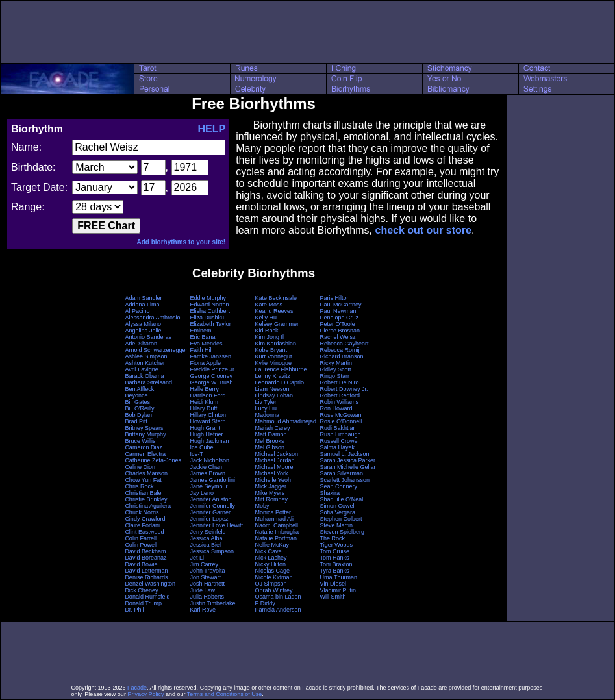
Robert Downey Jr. (344, 389)
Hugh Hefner (206, 434)
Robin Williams (340, 402)
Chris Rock (139, 486)
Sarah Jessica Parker (348, 460)
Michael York (272, 473)
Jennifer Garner (210, 512)
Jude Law (202, 590)
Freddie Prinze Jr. (213, 369)
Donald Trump (143, 603)
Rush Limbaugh (341, 434)
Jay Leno (202, 493)
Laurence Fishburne (281, 369)
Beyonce (136, 395)
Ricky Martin (336, 363)
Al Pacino (137, 311)
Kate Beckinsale (276, 298)
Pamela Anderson (278, 610)
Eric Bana (202, 337)
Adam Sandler (143, 298)
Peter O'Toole (338, 324)
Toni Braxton (336, 564)
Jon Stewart (205, 577)
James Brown (207, 473)
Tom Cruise (335, 551)
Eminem (200, 331)
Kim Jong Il (270, 337)
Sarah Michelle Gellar (348, 467)
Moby (262, 506)
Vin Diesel (333, 584)
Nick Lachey (271, 558)
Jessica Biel (205, 545)
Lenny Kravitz (273, 376)
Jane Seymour (208, 486)
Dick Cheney (141, 590)
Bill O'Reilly (139, 408)
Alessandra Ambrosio (152, 318)
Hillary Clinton (208, 415)
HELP (211, 129)
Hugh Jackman (209, 441)
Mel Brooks (270, 441)
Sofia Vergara (338, 512)
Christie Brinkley (146, 499)
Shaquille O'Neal (342, 499)
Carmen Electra (145, 454)
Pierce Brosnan (340, 331)
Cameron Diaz (144, 447)
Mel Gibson (270, 447)
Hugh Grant (205, 428)
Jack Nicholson (209, 460)
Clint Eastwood (144, 532)
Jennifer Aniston (210, 499)
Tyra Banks (335, 571)
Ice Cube (201, 447)
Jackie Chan (206, 467)
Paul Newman (338, 311)
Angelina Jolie (143, 331)
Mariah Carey (273, 428)
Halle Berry (204, 389)
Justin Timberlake (212, 603)
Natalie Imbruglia (277, 532)
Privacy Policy (145, 694)
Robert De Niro (340, 382)
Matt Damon (271, 434)
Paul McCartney (341, 305)
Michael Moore (274, 467)
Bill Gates (137, 402)
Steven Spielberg (343, 532)
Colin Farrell (141, 538)
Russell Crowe (339, 441)
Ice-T (196, 454)
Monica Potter (273, 512)
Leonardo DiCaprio (280, 382)
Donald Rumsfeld (147, 597)
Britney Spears (144, 428)
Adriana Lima (142, 305)
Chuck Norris (142, 512)
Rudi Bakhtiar (338, 428)
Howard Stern (207, 421)
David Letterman (146, 571)
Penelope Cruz (340, 318)
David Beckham (145, 551)
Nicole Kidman (274, 577)
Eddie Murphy (208, 298)
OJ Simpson (271, 584)
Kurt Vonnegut (274, 356)
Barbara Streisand (148, 382)
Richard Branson (342, 356)
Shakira (330, 493)
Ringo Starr (335, 376)
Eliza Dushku (207, 318)
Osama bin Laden (278, 597)
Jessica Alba (206, 538)
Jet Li (197, 558)
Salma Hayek (338, 447)
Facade (137, 688)
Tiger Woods (337, 545)
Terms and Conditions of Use (225, 694)
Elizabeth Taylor (210, 324)
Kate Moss (269, 305)
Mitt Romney (272, 499)
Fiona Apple (205, 363)
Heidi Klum (204, 402)
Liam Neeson (272, 389)
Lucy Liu (266, 408)
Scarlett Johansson (345, 480)
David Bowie (141, 564)
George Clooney (211, 376)
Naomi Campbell (277, 525)
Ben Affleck (139, 389)
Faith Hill (201, 350)
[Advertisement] (308, 32)
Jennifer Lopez (209, 519)
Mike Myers (270, 493)
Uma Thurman (339, 577)
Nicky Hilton (271, 564)
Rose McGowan (341, 415)
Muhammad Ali (275, 519)
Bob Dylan (138, 415)
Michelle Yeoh (273, 480)
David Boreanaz (145, 558)
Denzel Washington (150, 584)
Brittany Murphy (145, 434)
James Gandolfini (212, 480)
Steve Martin (337, 525)
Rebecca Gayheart (345, 344)
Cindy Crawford (145, 519)
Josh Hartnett (207, 584)
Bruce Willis (140, 441)
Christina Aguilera (148, 506)
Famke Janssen (210, 356)
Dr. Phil (134, 610)
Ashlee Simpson (146, 356)
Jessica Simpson (212, 551)
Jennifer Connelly (212, 506)
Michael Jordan (275, 460)
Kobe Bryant (271, 350)
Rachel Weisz (338, 337)
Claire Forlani (142, 525)
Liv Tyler (266, 402)
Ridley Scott (336, 369)
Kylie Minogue (274, 363)
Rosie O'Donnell (341, 421)
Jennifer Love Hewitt (216, 525)
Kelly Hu (266, 318)
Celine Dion (140, 467)
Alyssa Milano (143, 324)
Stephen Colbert (341, 519)
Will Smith (333, 597)
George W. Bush (211, 382)
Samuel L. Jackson (345, 454)
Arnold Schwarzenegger (156, 350)
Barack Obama (144, 376)
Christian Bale (143, 493)
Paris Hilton (335, 298)
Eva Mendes (206, 344)
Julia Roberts (207, 597)
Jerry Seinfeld (207, 532)
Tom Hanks (335, 558)
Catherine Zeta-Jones (153, 460)
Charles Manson (146, 473)
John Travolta (207, 571)
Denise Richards (146, 577)
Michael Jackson (277, 454)
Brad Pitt (136, 421)
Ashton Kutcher (145, 363)
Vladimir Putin (338, 590)
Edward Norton (209, 305)
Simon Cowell (338, 506)
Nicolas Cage (273, 571)
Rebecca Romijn (342, 350)
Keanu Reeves (274, 311)
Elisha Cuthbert (210, 311)
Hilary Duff (203, 408)
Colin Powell (141, 545)
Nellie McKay (272, 545)
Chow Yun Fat (143, 480)
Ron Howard (336, 408)
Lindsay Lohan (274, 395)
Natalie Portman (276, 538)
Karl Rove (203, 610)
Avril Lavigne (141, 369)
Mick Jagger (271, 486)
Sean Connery (339, 486)
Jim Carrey (204, 564)
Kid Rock (267, 331)
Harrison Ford (207, 395)
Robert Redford (340, 395)
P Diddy (265, 603)
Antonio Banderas (148, 337)
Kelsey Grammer (277, 324)
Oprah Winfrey (274, 590)
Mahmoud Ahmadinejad (286, 421)
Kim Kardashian (276, 344)
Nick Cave (269, 551)
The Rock (333, 538)
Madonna (268, 415)
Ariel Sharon (141, 344)
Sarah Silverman (342, 473)
